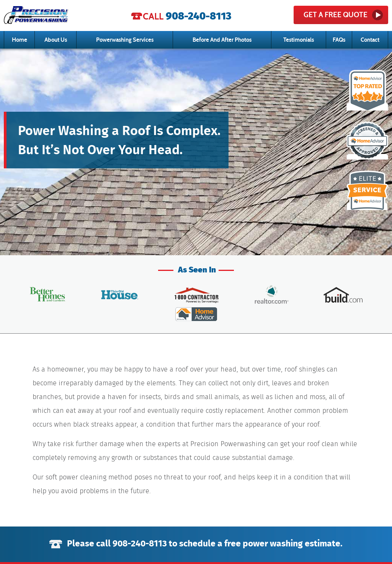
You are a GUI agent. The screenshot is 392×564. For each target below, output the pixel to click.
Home (20, 40)
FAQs (339, 40)
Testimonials (299, 40)
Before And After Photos (222, 40)
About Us (56, 40)
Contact (370, 40)
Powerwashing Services (125, 40)
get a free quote (336, 15)
